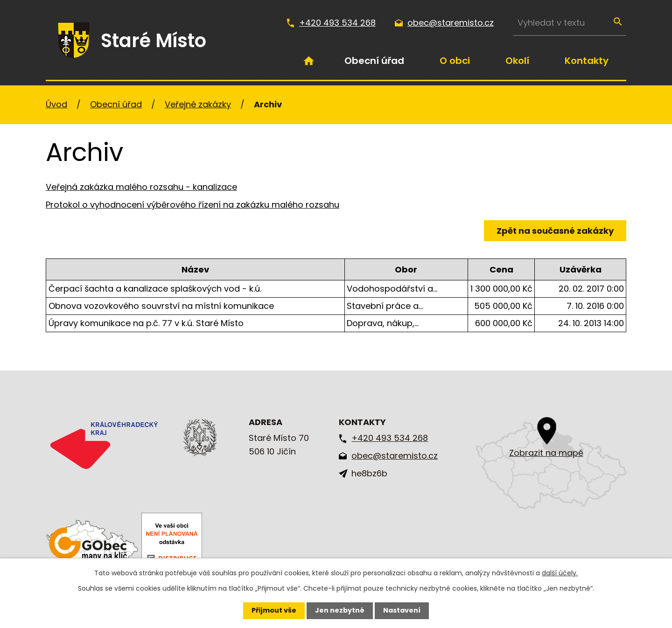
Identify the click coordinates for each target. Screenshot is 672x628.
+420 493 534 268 (337, 23)
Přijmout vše (274, 610)
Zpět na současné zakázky (555, 231)
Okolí (517, 61)
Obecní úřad (374, 61)
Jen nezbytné (340, 610)
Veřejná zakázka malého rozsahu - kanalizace (141, 187)
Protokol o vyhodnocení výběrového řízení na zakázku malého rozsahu (192, 205)
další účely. (560, 573)
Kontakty (587, 61)
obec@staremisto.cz (451, 23)
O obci (455, 61)
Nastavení (402, 610)
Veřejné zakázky (198, 104)
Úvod (309, 61)
